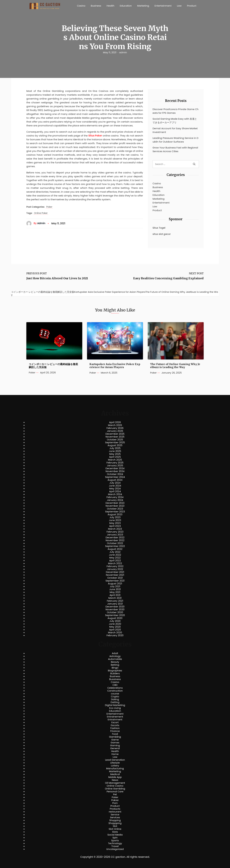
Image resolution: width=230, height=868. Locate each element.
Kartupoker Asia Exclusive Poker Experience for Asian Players (115, 366)
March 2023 (115, 529)
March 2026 (115, 425)
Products (115, 809)
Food (115, 734)
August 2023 (115, 514)
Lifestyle (115, 763)
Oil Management (115, 783)
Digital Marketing (115, 705)
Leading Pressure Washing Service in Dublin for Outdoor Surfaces (175, 140)
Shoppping (115, 823)
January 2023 (115, 535)
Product (192, 6)
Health (110, 6)
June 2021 (115, 589)
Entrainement (115, 717)
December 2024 (115, 468)
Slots (115, 832)
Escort (115, 722)
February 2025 (115, 463)
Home (115, 754)
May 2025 (115, 454)
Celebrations (115, 688)
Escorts (115, 725)
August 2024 (115, 480)
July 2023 (115, 517)
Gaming (115, 745)
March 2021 (115, 598)
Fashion (115, 728)
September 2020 (115, 615)
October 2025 (115, 440)
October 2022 (115, 543)
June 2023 (115, 520)
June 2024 (115, 486)
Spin (115, 838)
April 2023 (115, 526)
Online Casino (115, 786)
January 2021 (115, 604)
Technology (115, 843)
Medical (115, 774)
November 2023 (115, 506)
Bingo (115, 668)
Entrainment (115, 720)
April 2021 (115, 595)
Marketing (143, 6)
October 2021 (115, 578)
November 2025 (115, 437)
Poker (49, 207)
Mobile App (115, 777)
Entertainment (163, 6)
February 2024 (115, 497)
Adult (115, 653)
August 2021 (115, 584)
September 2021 (115, 581)
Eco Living (115, 708)
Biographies (115, 671)
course (115, 694)
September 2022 (115, 546)
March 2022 (115, 563)
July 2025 (115, 448)
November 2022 (115, 540)
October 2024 (115, 474)
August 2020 (115, 618)
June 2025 (115, 451)
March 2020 (115, 633)
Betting (115, 665)
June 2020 (115, 624)
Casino (81, 6)
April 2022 (115, 561)
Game (115, 740)
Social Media (115, 835)
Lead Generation (115, 760)
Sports (115, 840)
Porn (115, 803)
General (115, 748)
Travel (115, 846)
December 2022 (115, 538)
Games (115, 743)
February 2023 (115, 532)
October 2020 (115, 612)
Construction (115, 691)
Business (96, 6)
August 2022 (115, 549)
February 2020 (115, 635)
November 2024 (115, 471)
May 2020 (115, 627)
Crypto (115, 697)
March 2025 (115, 460)
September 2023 (115, 512)
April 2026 (115, 422)
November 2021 (115, 575)
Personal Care (115, 792)
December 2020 (115, 607)
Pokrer (115, 800)
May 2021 (115, 592)
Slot (115, 826)
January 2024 (115, 500)
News (115, 780)
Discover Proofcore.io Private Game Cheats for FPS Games (176, 111)
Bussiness (115, 679)
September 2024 (115, 477)
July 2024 (115, 483)
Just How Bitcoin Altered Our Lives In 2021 (57, 278)
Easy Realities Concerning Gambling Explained (168, 278)
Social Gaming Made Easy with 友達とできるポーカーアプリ (175, 121)
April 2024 (115, 491)
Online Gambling (115, 789)
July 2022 (115, 552)
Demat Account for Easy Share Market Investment (175, 130)
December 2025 (115, 434)
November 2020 (115, 609)
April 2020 (115, 630)
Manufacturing (115, 768)
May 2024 (115, 489)
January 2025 (115, 466)
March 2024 (115, 494)
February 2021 (115, 601)
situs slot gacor (162, 234)
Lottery (115, 766)
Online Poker (41, 213)
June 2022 (115, 555)
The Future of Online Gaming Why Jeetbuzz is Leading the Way (175, 366)
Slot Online (115, 829)
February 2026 (115, 428)
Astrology (115, 656)
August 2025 (115, 445)
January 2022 (115, 569)
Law (179, 6)
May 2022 (115, 558)
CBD (115, 685)
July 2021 (115, 586)
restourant (115, 812)
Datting (115, 702)
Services (115, 817)
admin (123, 52)
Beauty (115, 662)
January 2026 (115, 431)
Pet (115, 794)
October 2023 (115, 509)
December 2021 (115, 572)
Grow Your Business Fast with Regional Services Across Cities (175, 149)
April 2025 (115, 457)
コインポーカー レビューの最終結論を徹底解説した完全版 (53, 366)
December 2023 (115, 503)
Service (115, 815)
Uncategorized (115, 849)
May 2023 (115, 523)
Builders (115, 673)
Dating (115, 699)
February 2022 (115, 566)
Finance (115, 731)
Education (126, 6)
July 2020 (115, 621)
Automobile (115, 659)
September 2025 (115, 442)
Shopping (115, 820)
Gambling (115, 737)
